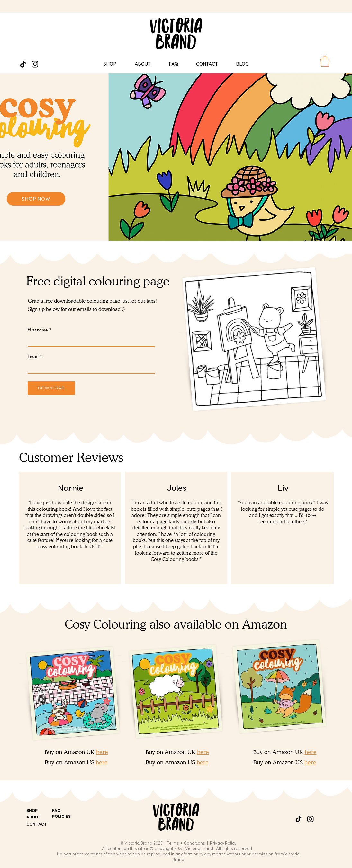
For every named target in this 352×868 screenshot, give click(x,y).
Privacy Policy (223, 843)
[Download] (51, 388)
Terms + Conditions (186, 843)
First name (38, 330)
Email (33, 357)
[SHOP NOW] (36, 199)
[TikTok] (23, 64)
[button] (325, 61)
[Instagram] (35, 64)
